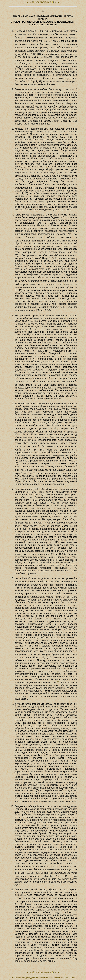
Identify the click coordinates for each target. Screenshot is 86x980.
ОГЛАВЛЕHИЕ (43, 2)
